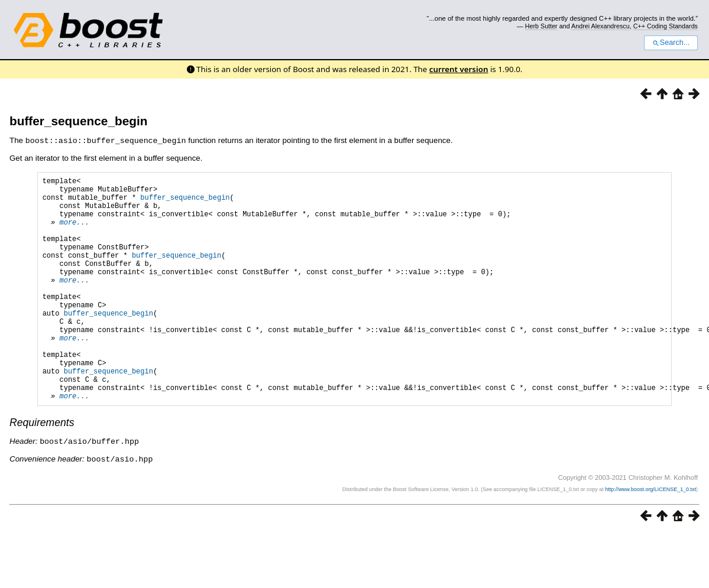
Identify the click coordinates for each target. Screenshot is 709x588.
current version (459, 69)
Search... (671, 43)
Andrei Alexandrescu (600, 26)
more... (74, 232)
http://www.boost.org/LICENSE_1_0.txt (650, 535)
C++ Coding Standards (666, 26)
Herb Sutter (541, 26)
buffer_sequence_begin (78, 121)
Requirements (42, 470)
